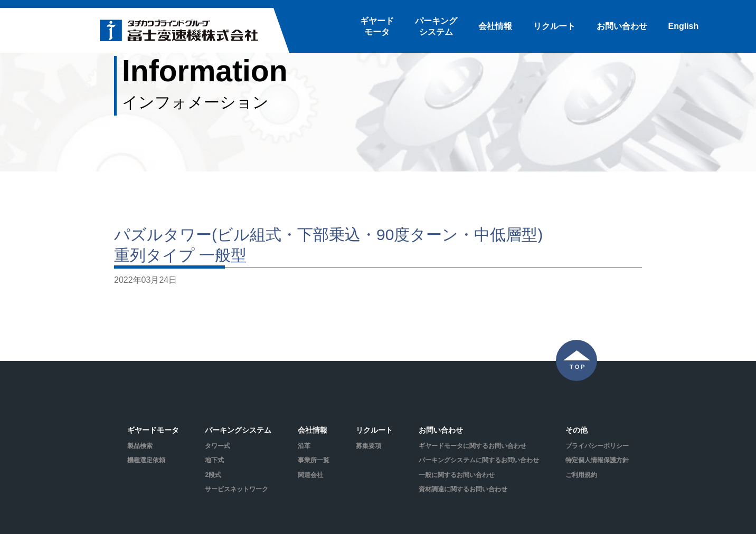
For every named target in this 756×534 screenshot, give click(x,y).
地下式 (214, 460)
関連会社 (310, 475)
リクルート (554, 26)
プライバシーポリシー (597, 446)
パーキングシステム (436, 26)
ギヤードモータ (377, 26)
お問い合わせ (622, 26)
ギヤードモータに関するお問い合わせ (472, 446)
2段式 (213, 475)
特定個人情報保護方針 (597, 460)
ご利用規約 (581, 475)
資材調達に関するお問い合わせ (463, 489)
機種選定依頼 (146, 460)
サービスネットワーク (237, 489)
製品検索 (140, 446)
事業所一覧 (314, 460)
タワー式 (218, 446)
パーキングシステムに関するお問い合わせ (479, 460)
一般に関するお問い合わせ (457, 475)
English (684, 26)
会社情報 (495, 26)
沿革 (304, 446)
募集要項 (368, 446)
